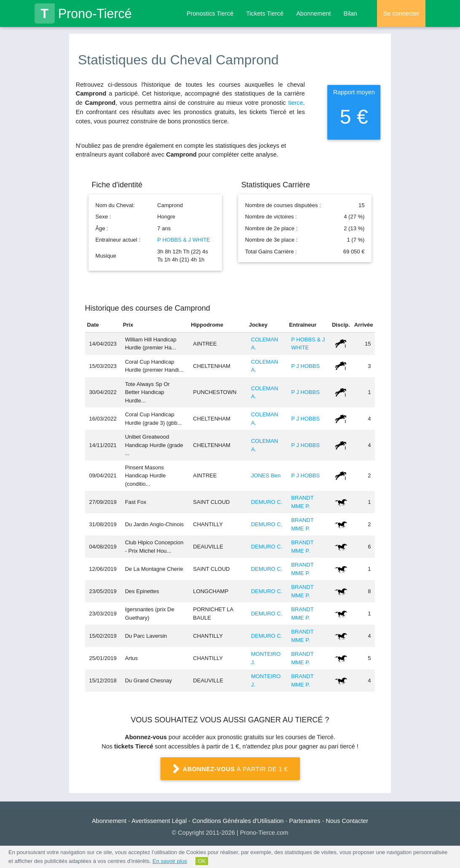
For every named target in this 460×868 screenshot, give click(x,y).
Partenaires (305, 821)
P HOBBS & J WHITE (183, 240)
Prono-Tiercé (83, 13)
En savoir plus (170, 861)
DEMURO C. (267, 502)
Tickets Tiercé (265, 13)
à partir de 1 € (230, 770)
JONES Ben (266, 475)
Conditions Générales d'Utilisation (238, 821)
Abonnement (313, 13)
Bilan (350, 13)
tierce (296, 103)
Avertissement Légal (159, 821)
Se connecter (401, 13)
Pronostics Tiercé (210, 13)
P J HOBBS (305, 366)
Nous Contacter (347, 821)
